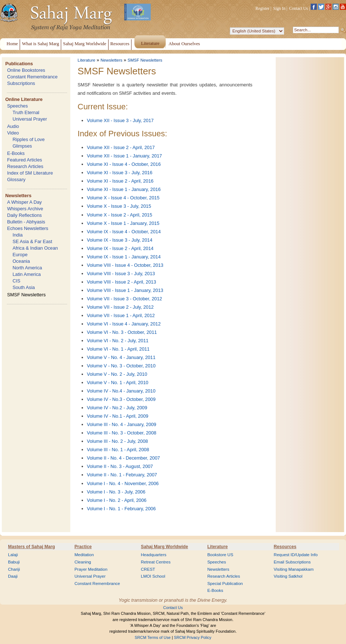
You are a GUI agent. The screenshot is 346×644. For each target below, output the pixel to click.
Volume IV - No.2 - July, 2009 (117, 408)
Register (263, 8)
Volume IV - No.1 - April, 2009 (118, 416)
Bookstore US (220, 555)
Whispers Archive (25, 209)
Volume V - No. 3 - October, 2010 (121, 366)
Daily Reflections (24, 215)
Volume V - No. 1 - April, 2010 (118, 383)
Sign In (279, 8)
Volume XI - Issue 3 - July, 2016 (120, 173)
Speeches (17, 106)
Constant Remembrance (32, 77)
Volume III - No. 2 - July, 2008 (118, 441)
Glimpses (22, 146)
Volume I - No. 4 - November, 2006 (123, 483)
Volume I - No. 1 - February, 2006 (121, 509)
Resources (285, 547)
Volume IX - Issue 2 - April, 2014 (120, 248)
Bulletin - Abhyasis (26, 222)
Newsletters (18, 196)
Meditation (84, 555)
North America (27, 268)
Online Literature (24, 99)
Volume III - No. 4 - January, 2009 (122, 424)
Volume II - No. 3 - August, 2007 (120, 466)
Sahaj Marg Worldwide (164, 547)
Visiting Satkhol (288, 576)
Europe (20, 255)
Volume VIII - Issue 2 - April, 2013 (122, 282)
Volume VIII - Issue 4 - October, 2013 (125, 265)
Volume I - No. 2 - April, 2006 (117, 500)
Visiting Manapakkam (294, 569)
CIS (16, 281)
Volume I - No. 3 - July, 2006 (116, 492)
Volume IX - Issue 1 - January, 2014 (124, 257)
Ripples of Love (28, 139)
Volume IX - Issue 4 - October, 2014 (124, 232)
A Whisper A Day (24, 202)
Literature (86, 60)
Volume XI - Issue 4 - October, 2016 (124, 164)
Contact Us (299, 8)
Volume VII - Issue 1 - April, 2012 (121, 315)
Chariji (14, 569)
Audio (13, 126)
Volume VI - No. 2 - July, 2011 (118, 341)
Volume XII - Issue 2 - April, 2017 (121, 147)
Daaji (13, 576)
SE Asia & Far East (32, 241)
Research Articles (25, 166)
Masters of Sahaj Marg (32, 547)
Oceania (21, 261)
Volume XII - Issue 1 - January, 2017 (125, 156)
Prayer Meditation (91, 569)
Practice (83, 547)
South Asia (23, 287)
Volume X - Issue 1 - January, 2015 (123, 223)
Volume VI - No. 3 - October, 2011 (122, 332)
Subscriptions (21, 83)
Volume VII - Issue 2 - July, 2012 (120, 307)
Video (13, 133)
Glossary (16, 179)
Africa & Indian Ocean (35, 248)
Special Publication (225, 583)
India (17, 235)
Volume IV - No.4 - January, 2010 (121, 391)
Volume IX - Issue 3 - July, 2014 (120, 240)
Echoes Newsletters (27, 228)
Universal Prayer (30, 119)
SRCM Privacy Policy (193, 637)
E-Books (16, 153)
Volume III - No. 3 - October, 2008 (122, 433)
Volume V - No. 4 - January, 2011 (121, 357)
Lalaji (13, 555)
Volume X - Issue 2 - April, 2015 (120, 215)
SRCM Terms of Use (153, 637)
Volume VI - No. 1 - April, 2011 (118, 349)
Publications (19, 64)
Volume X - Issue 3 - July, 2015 (119, 206)
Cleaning (83, 562)
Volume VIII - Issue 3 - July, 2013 (121, 274)
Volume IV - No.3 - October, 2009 (121, 399)
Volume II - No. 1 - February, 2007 (122, 475)
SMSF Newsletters (26, 295)
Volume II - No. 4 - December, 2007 (124, 458)
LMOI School (153, 576)
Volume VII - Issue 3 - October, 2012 (125, 299)
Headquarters (154, 555)
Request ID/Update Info (296, 555)
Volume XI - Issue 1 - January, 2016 (124, 189)
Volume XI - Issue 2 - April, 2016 (120, 181)
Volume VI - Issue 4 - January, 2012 (124, 324)
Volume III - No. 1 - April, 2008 (118, 450)
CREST (148, 569)
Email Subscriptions (292, 562)
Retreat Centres (156, 562)
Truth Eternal (26, 112)
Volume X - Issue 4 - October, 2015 (123, 198)
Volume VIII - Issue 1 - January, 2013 (125, 290)
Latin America (27, 274)
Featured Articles (24, 160)
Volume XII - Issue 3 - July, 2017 (120, 120)
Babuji (14, 562)
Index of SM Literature (30, 173)
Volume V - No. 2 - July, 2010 (117, 374)
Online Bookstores (26, 70)
